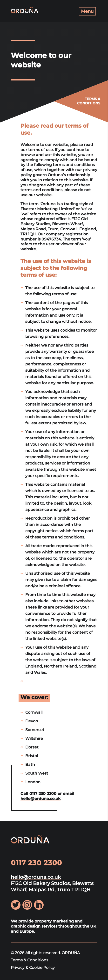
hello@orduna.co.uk (40, 799)
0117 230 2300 (43, 794)
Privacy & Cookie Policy (33, 968)
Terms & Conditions (30, 960)
